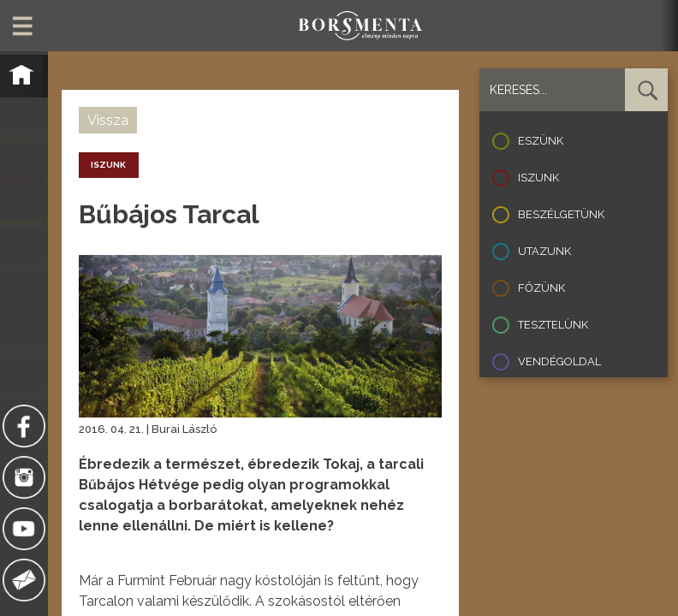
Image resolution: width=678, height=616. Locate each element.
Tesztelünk (553, 325)
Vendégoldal (559, 361)
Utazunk (544, 251)
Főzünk (541, 288)
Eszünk (541, 141)
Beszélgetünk (561, 214)
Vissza (108, 120)
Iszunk (538, 178)
